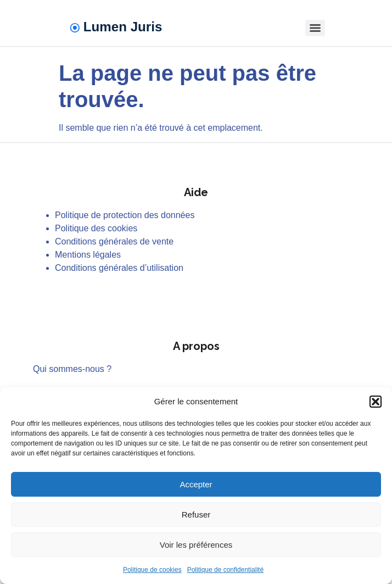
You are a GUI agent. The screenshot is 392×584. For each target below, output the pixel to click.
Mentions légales (88, 255)
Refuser (196, 515)
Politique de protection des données (125, 215)
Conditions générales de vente (114, 241)
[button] (376, 402)
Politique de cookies (152, 570)
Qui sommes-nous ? (72, 369)
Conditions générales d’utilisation (119, 268)
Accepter (196, 484)
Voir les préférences (196, 545)
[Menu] (315, 28)
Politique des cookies (96, 228)
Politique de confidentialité (225, 570)
